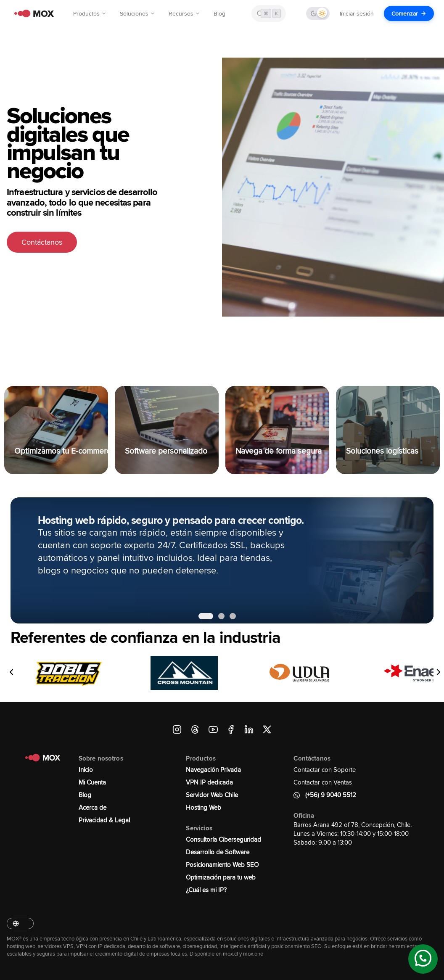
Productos (90, 13)
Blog (219, 13)
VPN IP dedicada (209, 782)
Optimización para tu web (221, 877)
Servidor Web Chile (212, 795)
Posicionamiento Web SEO (222, 865)
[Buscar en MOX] (269, 13)
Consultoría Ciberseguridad (223, 839)
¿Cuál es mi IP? (206, 890)
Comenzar (409, 13)
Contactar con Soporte (325, 770)
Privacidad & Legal (104, 820)
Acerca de (92, 807)
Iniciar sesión (357, 13)
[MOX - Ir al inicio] (32, 14)
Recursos (184, 13)
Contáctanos (42, 242)
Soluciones (137, 13)
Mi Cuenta (92, 782)
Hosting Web (203, 807)
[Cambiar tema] (318, 13)
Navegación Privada (213, 770)
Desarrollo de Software (218, 852)
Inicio (86, 770)
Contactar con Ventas (323, 782)
